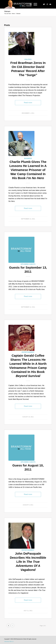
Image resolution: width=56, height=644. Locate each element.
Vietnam (7, 11)
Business (28, 158)
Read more (28, 103)
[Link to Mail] (50, 4)
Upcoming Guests (28, 264)
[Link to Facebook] (47, 4)
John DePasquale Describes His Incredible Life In (28, 562)
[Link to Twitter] (44, 4)
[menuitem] (29, 4)
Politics (28, 59)
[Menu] (34, 4)
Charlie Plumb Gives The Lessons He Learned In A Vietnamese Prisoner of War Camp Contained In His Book (28, 170)
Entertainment (28, 352)
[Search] (29, 4)
